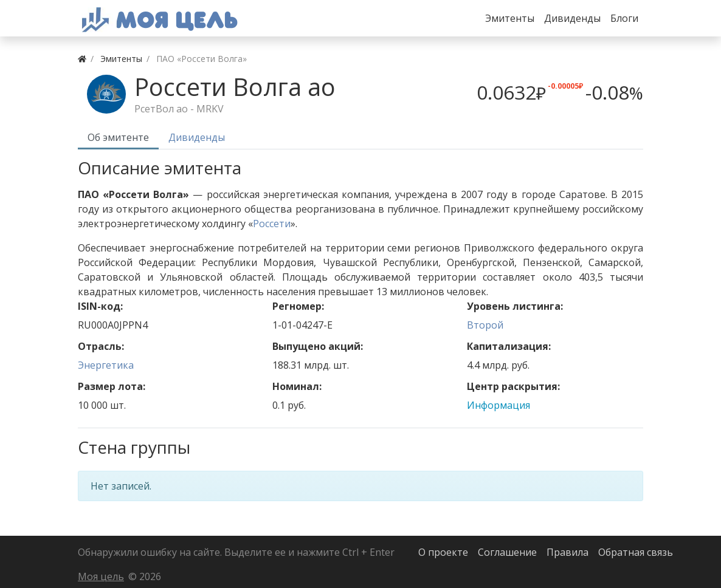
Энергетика (106, 365)
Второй (485, 325)
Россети (272, 224)
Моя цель (101, 576)
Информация (498, 405)
